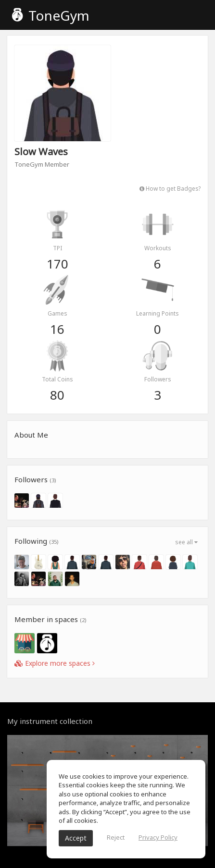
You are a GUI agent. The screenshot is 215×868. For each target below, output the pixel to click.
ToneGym (51, 15)
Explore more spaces (55, 663)
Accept (76, 838)
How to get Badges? (170, 188)
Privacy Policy (158, 837)
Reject (116, 837)
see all (186, 542)
